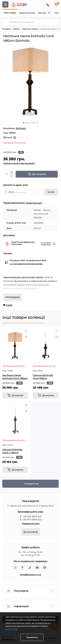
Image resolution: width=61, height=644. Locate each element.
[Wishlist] (26, 331)
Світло (16, 29)
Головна (6, 29)
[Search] (6, 22)
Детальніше (11, 629)
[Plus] (12, 172)
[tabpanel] (30, 81)
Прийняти (32, 637)
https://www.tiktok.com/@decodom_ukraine (30, 568)
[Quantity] (7, 174)
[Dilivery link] (54, 244)
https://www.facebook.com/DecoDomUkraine (45, 568)
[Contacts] (48, 4)
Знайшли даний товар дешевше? (19, 163)
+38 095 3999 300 (32, 517)
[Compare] (26, 337)
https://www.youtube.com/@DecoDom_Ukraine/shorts (37, 568)
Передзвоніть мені (31, 524)
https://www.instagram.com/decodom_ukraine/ (15, 568)
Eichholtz (21, 128)
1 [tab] (24, 123)
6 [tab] (37, 123)
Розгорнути (12, 297)
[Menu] (5, 4)
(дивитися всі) (34, 203)
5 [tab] (35, 123)
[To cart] (15, 395)
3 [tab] (29, 123)
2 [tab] (26, 123)
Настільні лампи (30, 29)
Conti (9, 305)
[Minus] (12, 176)
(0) (15, 137)
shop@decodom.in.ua (30, 575)
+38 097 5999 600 (32, 520)
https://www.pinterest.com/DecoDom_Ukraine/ (23, 568)
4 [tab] (32, 123)
